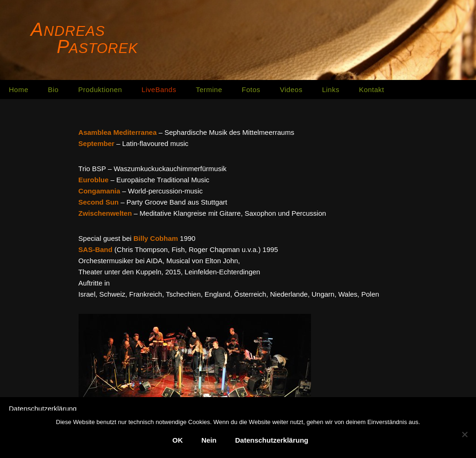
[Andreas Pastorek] (86, 39)
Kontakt (371, 90)
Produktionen (100, 90)
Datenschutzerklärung (43, 408)
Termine (209, 90)
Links (331, 90)
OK (178, 440)
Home (19, 90)
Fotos (251, 90)
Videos (291, 90)
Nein (209, 440)
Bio (53, 90)
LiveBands (159, 90)
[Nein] (464, 434)
